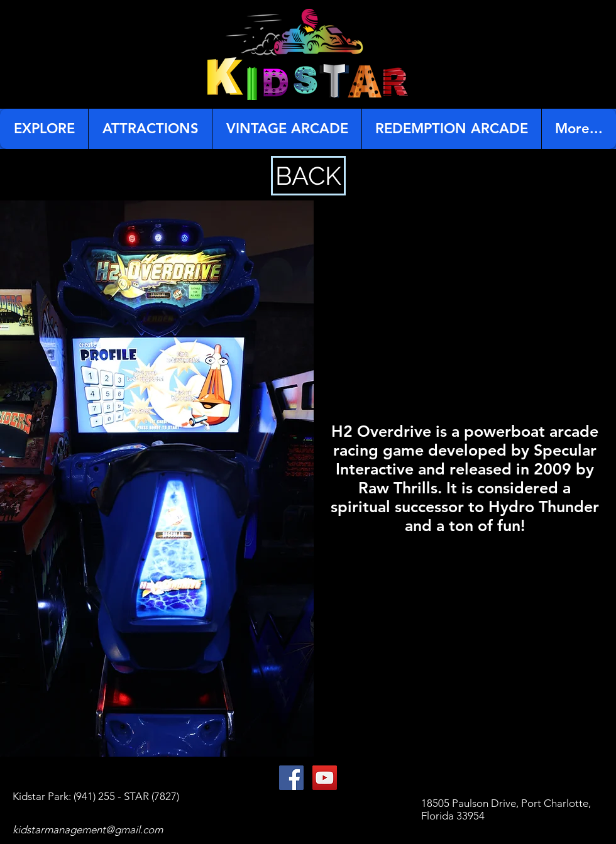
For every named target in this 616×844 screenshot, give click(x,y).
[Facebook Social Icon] (291, 778)
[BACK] (308, 176)
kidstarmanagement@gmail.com (88, 830)
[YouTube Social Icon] (325, 778)
